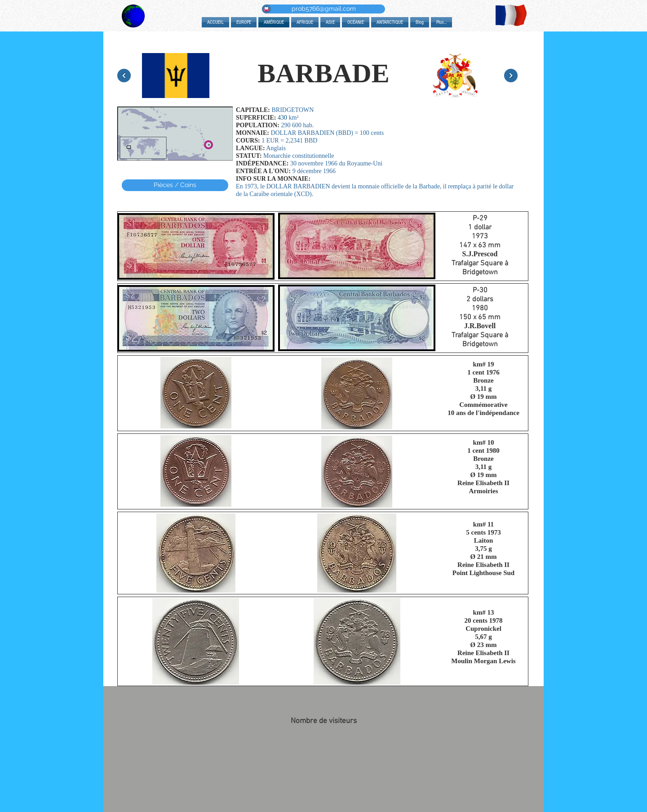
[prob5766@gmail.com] (323, 9)
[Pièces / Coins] (175, 185)
